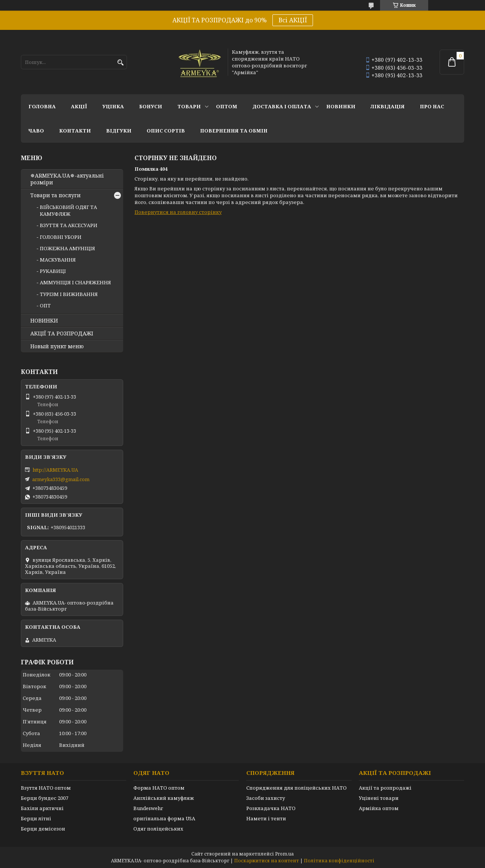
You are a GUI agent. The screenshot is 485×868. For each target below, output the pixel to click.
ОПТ (45, 305)
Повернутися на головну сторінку (178, 212)
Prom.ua (284, 854)
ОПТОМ (227, 106)
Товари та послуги (56, 195)
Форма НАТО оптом (159, 788)
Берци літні (36, 818)
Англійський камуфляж (164, 798)
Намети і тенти (266, 818)
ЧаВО (36, 131)
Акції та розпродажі (385, 788)
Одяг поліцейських (158, 829)
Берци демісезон (43, 829)
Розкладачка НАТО (271, 808)
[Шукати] (120, 63)
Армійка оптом (379, 808)
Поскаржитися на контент (267, 861)
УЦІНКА (113, 106)
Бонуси (151, 106)
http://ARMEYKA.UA (55, 470)
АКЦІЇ (79, 106)
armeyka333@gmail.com (61, 479)
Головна (42, 106)
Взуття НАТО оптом (46, 788)
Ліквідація (388, 106)
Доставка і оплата (282, 106)
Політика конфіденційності (339, 861)
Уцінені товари (379, 798)
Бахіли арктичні (42, 808)
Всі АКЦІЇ (293, 20)
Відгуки (119, 131)
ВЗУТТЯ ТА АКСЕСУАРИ (69, 225)
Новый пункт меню (57, 346)
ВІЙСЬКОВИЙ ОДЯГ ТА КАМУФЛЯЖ (68, 210)
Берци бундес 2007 (45, 798)
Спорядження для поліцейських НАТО (296, 788)
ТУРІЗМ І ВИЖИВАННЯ (69, 294)
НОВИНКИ (341, 106)
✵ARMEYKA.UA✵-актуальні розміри (67, 179)
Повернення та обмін (234, 131)
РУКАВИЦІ (53, 271)
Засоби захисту (266, 798)
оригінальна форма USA (164, 818)
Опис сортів (166, 131)
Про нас (432, 106)
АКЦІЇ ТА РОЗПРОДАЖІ (62, 333)
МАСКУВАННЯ (58, 260)
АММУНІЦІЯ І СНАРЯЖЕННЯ (75, 282)
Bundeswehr (148, 808)
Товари (189, 106)
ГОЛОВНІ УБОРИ (61, 237)
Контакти (75, 131)
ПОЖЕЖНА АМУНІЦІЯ (67, 248)
